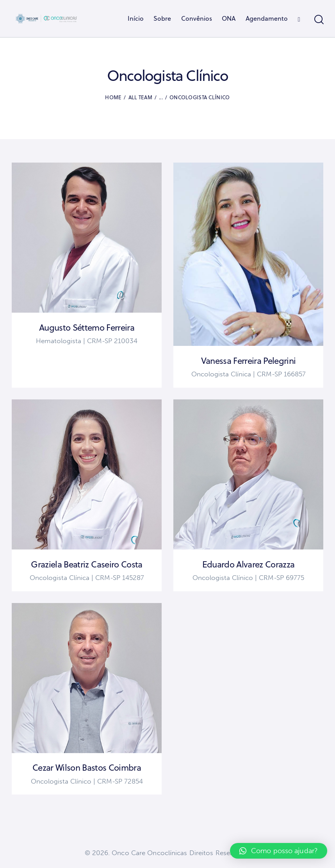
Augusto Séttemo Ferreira (87, 328)
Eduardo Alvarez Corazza (249, 564)
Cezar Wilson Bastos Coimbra (87, 768)
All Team (140, 97)
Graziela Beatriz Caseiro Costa (86, 564)
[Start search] (318, 20)
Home (113, 97)
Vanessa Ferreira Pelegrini (249, 361)
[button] (279, 851)
